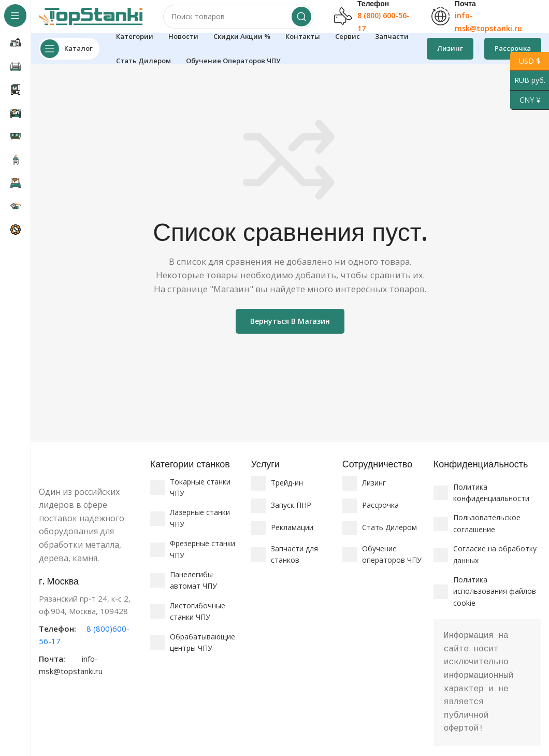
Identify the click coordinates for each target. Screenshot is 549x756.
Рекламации (292, 536)
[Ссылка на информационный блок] (89, 634)
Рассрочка (380, 513)
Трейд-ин (287, 491)
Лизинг (450, 56)
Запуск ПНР (291, 513)
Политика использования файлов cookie (495, 600)
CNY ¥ (525, 100)
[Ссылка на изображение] (89, 474)
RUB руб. (528, 81)
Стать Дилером (389, 536)
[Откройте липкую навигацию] (69, 57)
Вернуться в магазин (290, 329)
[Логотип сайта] (91, 20)
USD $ (525, 61)
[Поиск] (238, 21)
